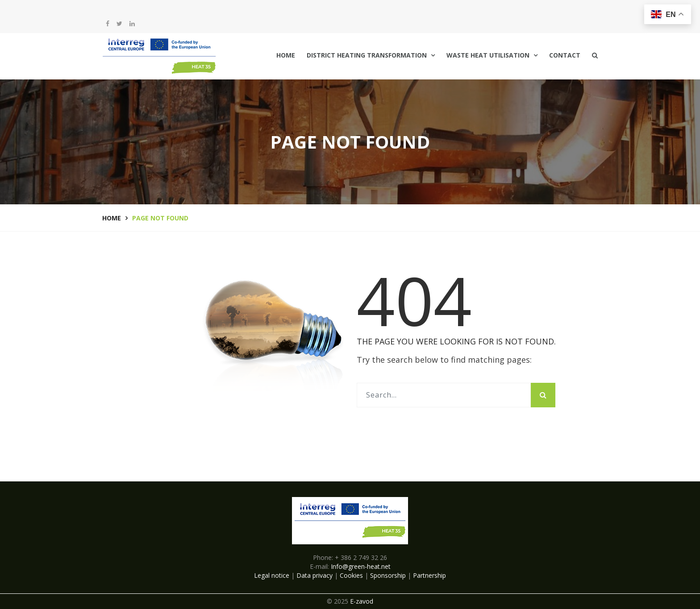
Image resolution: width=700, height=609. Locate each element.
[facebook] (108, 24)
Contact (565, 55)
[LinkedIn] (132, 24)
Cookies (351, 575)
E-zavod (362, 601)
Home (286, 55)
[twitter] (119, 24)
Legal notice (272, 575)
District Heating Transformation (367, 55)
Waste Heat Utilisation (488, 55)
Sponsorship (388, 575)
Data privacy (315, 575)
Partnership (429, 575)
